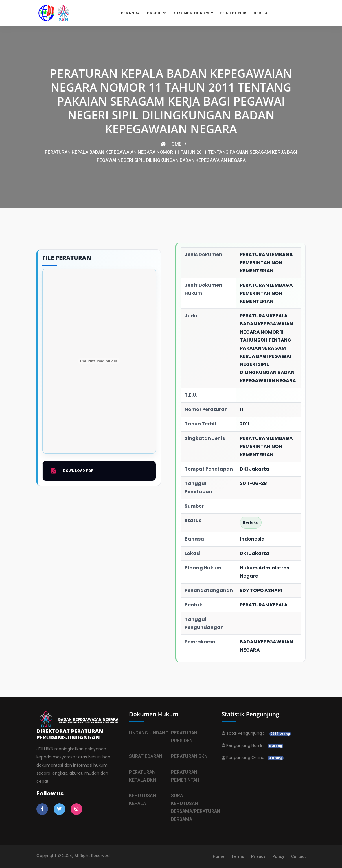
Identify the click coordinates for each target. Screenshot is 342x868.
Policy (278, 857)
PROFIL (154, 13)
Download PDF (72, 471)
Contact (298, 857)
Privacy (258, 857)
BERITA (261, 13)
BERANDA (130, 13)
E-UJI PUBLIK (233, 13)
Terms (238, 857)
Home (171, 144)
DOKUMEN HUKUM (191, 13)
